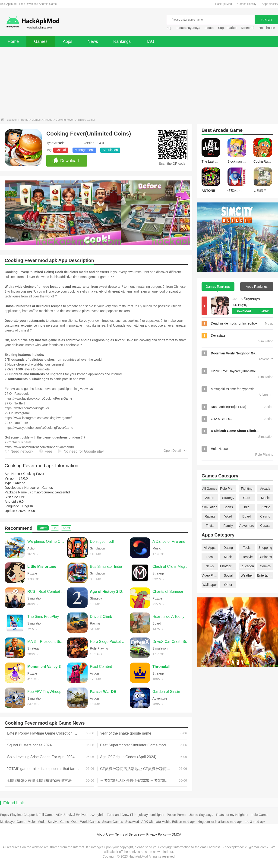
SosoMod (132, 822)
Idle (247, 507)
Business (265, 557)
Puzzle (265, 507)
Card (247, 498)
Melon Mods (37, 822)
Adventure (247, 526)
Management (84, 150)
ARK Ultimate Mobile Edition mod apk (168, 822)
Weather (247, 575)
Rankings (122, 41)
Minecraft (248, 28)
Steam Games (112, 822)
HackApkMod (223, 4)
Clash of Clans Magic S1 (171, 567)
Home (13, 41)
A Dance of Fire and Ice (171, 541)
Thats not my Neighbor (232, 815)
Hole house (267, 28)
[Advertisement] (139, 82)
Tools (247, 548)
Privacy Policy (156, 834)
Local (210, 557)
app (169, 28)
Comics (265, 566)
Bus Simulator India (106, 567)
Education (247, 566)
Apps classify (270, 4)
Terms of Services (128, 834)
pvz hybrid (97, 815)
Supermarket (227, 28)
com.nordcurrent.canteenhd (50, 492)
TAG (150, 41)
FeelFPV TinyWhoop (44, 692)
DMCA (176, 834)
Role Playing (228, 489)
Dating (228, 548)
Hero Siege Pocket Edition (109, 642)
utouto (209, 28)
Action (210, 498)
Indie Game (259, 815)
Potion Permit (177, 815)
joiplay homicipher (152, 815)
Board (247, 516)
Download (65, 161)
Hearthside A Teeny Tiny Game (171, 617)
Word (228, 516)
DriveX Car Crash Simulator (171, 642)
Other (228, 585)
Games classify (247, 4)
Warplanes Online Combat (46, 541)
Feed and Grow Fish (122, 815)
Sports (228, 507)
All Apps (210, 548)
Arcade (48, 120)
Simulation (110, 150)
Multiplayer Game (13, 822)
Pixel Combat (101, 667)
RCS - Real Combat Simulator (46, 592)
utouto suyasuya (188, 28)
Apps (68, 41)
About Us (104, 834)
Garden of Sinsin (166, 692)
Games (41, 41)
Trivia (210, 526)
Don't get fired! (102, 541)
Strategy (228, 498)
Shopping (265, 548)
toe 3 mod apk (255, 822)
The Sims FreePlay (43, 617)
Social (228, 575)
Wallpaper (210, 585)
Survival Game (58, 822)
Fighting (247, 489)
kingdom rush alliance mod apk (220, 822)
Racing (210, 516)
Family (228, 526)
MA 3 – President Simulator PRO (46, 642)
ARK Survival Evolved (72, 815)
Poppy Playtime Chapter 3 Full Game (27, 815)
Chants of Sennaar (168, 592)
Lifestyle (247, 557)
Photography (228, 566)
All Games (210, 489)
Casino (265, 516)
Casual (61, 150)
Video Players (210, 575)
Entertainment (265, 575)
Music (265, 498)
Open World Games (86, 822)
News (93, 41)
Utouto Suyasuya (246, 299)
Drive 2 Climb (101, 617)
